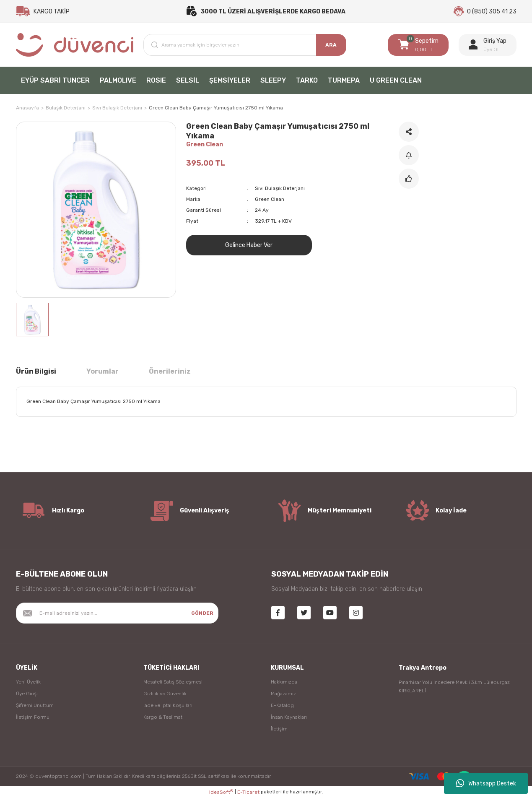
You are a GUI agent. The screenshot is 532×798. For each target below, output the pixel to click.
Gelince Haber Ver (249, 245)
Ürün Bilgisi (36, 371)
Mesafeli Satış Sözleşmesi (173, 682)
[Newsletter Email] (117, 613)
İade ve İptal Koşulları (168, 705)
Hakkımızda (284, 682)
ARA (331, 45)
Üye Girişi (27, 694)
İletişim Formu (33, 717)
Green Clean (205, 144)
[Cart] (418, 45)
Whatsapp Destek (486, 783)
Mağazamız (283, 694)
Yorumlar (103, 371)
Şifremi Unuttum (35, 705)
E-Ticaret (248, 792)
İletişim (279, 729)
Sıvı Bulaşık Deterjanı (280, 188)
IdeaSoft (221, 792)
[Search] (245, 45)
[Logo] (75, 45)
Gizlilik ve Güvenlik (165, 694)
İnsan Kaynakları (289, 717)
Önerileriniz (170, 371)
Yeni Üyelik (28, 682)
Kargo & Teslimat (163, 717)
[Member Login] (488, 45)
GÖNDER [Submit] (202, 613)
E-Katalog (282, 705)
